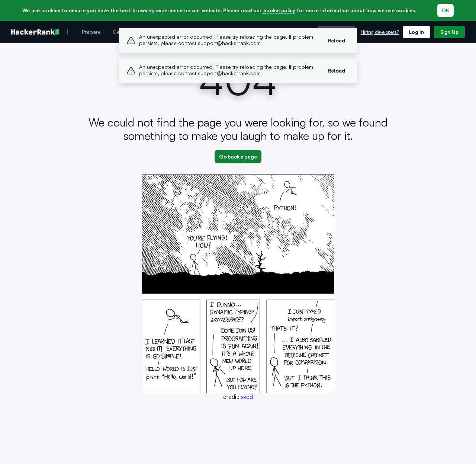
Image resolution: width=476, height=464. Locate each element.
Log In (416, 32)
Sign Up (449, 32)
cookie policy (279, 10)
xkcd (247, 397)
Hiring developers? (380, 32)
